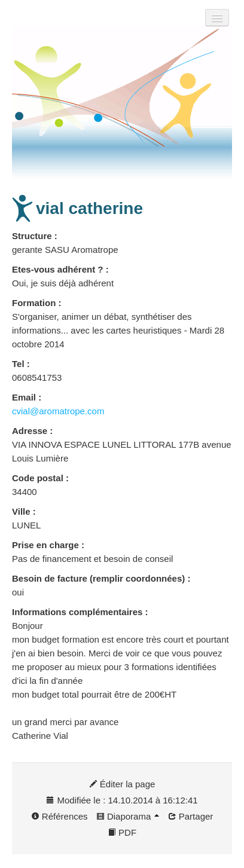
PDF (122, 832)
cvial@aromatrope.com (58, 411)
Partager (191, 816)
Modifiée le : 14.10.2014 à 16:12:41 (122, 800)
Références (60, 816)
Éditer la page (122, 784)
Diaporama (128, 816)
